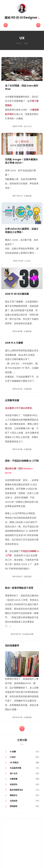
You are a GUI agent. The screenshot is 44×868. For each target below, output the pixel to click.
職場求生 (14, 795)
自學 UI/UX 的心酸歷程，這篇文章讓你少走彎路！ (22, 231)
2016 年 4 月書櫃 (14, 343)
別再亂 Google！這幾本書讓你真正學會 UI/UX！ (21, 161)
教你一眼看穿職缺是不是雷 (19, 588)
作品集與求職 (28, 634)
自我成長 (14, 801)
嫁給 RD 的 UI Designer (22, 17)
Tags (26, 43)
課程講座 (28, 577)
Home (19, 43)
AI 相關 (13, 752)
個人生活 (28, 126)
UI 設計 (28, 261)
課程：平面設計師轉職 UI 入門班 (22, 461)
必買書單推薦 (12, 400)
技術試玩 (14, 784)
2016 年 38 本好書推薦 (17, 294)
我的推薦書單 (12, 646)
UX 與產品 (14, 763)
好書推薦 (28, 196)
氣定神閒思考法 (16, 790)
